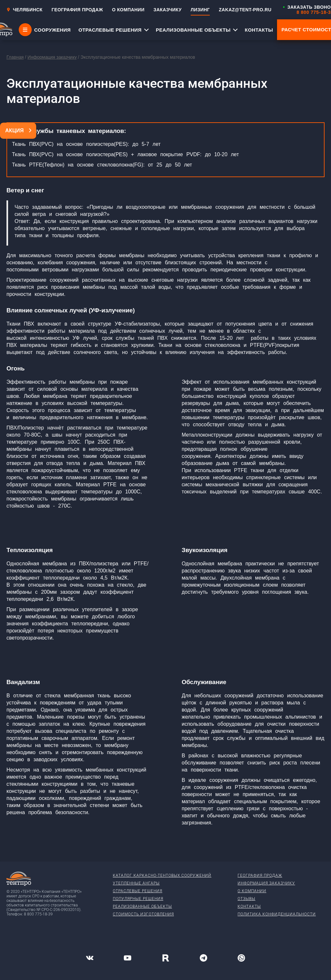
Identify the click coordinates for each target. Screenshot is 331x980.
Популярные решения (138, 899)
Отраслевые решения (138, 891)
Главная (15, 57)
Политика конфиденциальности (277, 914)
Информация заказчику (52, 57)
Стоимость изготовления (143, 914)
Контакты (249, 906)
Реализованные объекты (142, 906)
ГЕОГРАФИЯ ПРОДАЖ (77, 10)
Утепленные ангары (136, 883)
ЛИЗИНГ (200, 10)
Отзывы (246, 899)
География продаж (260, 875)
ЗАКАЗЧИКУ (168, 10)
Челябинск (25, 10)
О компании (252, 891)
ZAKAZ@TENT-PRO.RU (245, 10)
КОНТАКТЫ (259, 30)
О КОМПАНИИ (128, 10)
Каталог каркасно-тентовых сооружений (162, 875)
